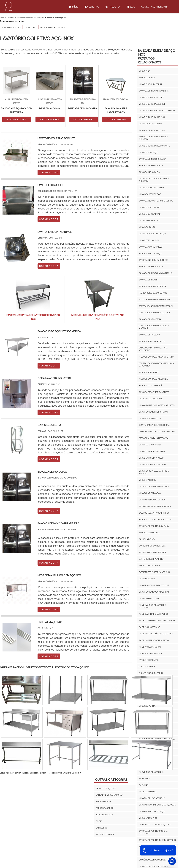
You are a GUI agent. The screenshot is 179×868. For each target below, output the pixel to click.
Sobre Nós (92, 7)
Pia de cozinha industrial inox (153, 614)
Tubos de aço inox (105, 815)
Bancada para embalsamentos (154, 392)
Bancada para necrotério (152, 341)
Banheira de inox (147, 539)
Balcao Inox (102, 828)
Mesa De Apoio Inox (148, 818)
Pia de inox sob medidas (150, 647)
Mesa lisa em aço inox (149, 598)
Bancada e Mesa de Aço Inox (110, 795)
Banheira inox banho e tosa (152, 546)
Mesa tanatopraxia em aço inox (154, 487)
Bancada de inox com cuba (152, 130)
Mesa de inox (30, 27)
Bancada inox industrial (151, 166)
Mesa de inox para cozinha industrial (157, 111)
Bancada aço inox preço (151, 247)
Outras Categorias (111, 780)
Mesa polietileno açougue (152, 798)
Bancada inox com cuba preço (153, 260)
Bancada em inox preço (150, 253)
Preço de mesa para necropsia (154, 438)
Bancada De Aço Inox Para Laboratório (158, 840)
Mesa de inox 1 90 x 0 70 (149, 207)
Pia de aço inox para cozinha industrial (153, 606)
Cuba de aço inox (147, 667)
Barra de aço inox (105, 808)
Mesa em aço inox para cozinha (154, 585)
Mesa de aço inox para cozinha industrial (154, 180)
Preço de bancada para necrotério (156, 357)
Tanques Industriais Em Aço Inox (155, 825)
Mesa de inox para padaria (151, 97)
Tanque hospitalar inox (150, 653)
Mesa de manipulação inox (152, 117)
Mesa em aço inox (147, 579)
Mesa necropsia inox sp (150, 445)
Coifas (99, 821)
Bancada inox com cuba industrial (156, 201)
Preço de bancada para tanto (153, 379)
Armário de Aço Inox (106, 788)
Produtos (113, 7)
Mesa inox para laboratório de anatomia (154, 472)
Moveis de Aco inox (105, 834)
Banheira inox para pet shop (152, 552)
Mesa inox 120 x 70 (147, 227)
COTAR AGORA (17, 119)
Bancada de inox (147, 78)
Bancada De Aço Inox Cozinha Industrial (153, 832)
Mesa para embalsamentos (152, 500)
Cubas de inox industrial (151, 673)
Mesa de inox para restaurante (154, 146)
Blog (131, 7)
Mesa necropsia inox (149, 240)
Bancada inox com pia (149, 172)
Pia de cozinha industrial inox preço (157, 621)
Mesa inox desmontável (150, 194)
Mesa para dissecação (150, 493)
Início (74, 7)
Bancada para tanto (149, 372)
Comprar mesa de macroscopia (154, 425)
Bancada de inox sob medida (152, 159)
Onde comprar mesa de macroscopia (157, 432)
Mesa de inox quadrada (150, 214)
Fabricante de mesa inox (151, 399)
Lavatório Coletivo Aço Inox (152, 860)
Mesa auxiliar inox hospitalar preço (53, 27)
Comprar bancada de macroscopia (156, 306)
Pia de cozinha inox (148, 792)
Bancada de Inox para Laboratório (156, 273)
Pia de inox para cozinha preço (154, 640)
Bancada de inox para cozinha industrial (154, 138)
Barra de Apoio (103, 801)
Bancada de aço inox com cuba (154, 526)
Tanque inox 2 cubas (149, 660)
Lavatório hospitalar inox (151, 559)
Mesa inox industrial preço (11, 27)
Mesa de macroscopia (149, 221)
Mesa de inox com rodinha (152, 188)
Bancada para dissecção (151, 386)
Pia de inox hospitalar (149, 627)
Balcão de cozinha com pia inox (154, 513)
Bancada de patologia (149, 335)
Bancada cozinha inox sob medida (155, 519)
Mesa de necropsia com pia (152, 451)
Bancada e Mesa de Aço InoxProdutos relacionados (156, 56)
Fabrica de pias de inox (150, 566)
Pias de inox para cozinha (151, 772)
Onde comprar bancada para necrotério (153, 349)
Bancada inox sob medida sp (152, 286)
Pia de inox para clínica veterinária (156, 634)
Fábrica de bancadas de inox (153, 293)
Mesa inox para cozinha (150, 124)
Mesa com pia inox (147, 706)
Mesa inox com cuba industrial (154, 592)
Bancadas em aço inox (149, 533)
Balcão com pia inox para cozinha (155, 506)
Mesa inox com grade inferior (153, 412)
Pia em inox (144, 785)
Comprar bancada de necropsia (155, 313)
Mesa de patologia (148, 480)
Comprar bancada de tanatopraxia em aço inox (156, 365)
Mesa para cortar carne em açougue (157, 805)
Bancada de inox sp (148, 280)
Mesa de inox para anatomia (152, 464)
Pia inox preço (145, 778)
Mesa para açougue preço (152, 811)
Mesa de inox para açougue (152, 104)
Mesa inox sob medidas (150, 418)
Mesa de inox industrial (150, 84)
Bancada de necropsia (150, 319)
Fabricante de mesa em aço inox (154, 572)
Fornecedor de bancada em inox (155, 299)
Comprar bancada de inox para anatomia (154, 327)
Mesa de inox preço (148, 152)
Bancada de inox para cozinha (154, 91)
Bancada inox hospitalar (151, 267)
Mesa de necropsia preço (151, 458)
